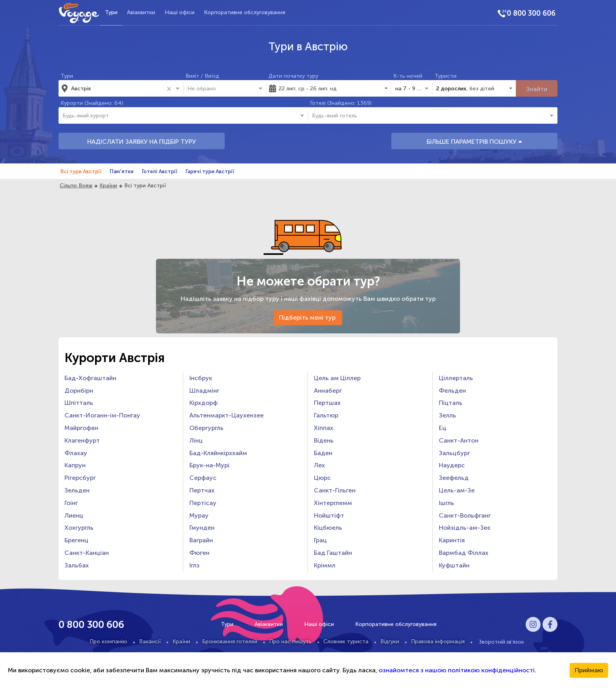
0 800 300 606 (531, 13)
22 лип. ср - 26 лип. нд (308, 89)
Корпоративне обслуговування (245, 12)
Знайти (537, 89)
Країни (108, 186)
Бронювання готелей (230, 641)
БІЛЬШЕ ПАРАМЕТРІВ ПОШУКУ (474, 142)
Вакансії (150, 641)
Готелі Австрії (159, 171)
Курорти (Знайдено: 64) (92, 103)
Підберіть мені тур (308, 317)
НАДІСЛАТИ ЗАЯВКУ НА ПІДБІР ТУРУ (142, 142)
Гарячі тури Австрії (210, 171)
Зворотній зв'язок (501, 642)
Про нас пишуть (290, 641)
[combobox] (117, 88)
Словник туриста (346, 641)
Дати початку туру (293, 76)
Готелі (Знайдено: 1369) (341, 103)
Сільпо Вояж (76, 186)
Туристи (445, 76)
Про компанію (108, 641)
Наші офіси (180, 12)
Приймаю (589, 670)
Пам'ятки (122, 171)
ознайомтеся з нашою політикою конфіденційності (457, 670)
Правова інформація (438, 641)
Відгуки (390, 641)
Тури (111, 12)
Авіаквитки (141, 12)
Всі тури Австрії (81, 171)
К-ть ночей (408, 76)
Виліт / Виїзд (202, 76)
